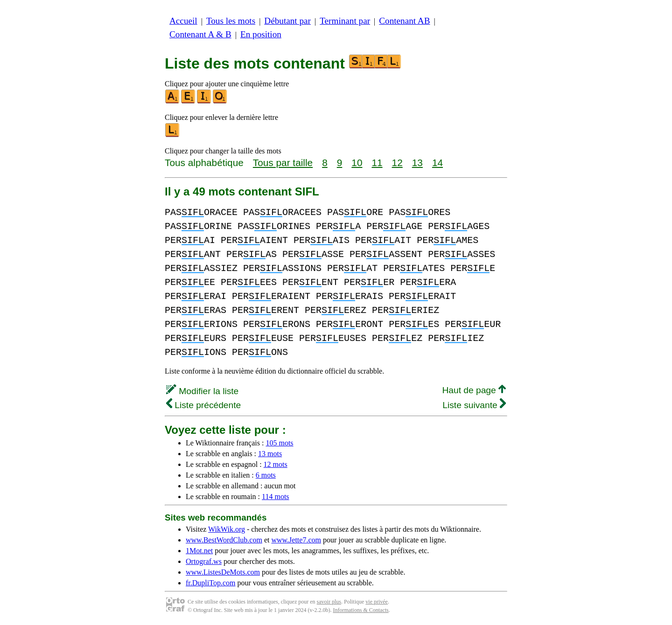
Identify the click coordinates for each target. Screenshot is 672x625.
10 (357, 163)
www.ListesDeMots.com (223, 572)
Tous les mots (231, 21)
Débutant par (287, 21)
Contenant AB (404, 21)
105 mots (279, 443)
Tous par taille (283, 163)
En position (261, 34)
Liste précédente (203, 405)
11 (377, 163)
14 (437, 163)
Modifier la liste (202, 391)
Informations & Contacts (360, 610)
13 (417, 163)
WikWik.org (227, 529)
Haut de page (474, 390)
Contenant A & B (200, 34)
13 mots (270, 454)
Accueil (183, 21)
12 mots (276, 464)
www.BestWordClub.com (224, 540)
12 (397, 163)
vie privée (377, 602)
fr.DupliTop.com (210, 583)
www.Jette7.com (296, 540)
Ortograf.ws (204, 561)
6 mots (266, 475)
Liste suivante (474, 405)
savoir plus (329, 602)
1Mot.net (199, 551)
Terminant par (345, 21)
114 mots (276, 497)
